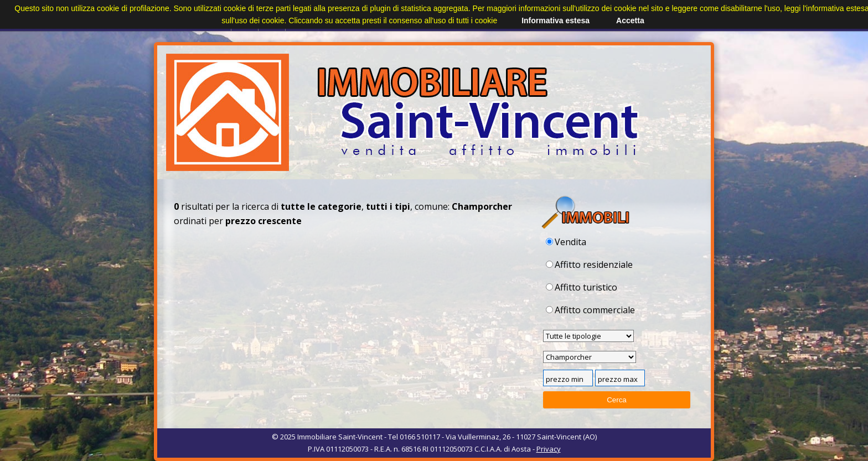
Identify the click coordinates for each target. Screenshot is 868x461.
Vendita (566, 242)
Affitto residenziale (589, 265)
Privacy (549, 449)
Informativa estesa (556, 20)
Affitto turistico (582, 287)
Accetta (630, 20)
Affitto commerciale (590, 310)
